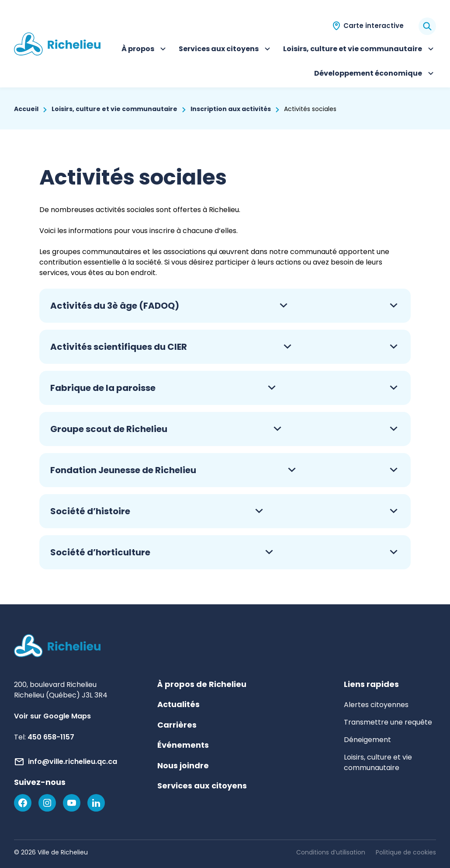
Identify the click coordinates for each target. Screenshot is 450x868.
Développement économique (375, 74)
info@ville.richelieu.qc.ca (73, 762)
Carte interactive (374, 26)
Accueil (26, 109)
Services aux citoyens (226, 50)
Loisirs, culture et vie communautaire (360, 50)
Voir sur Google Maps (52, 716)
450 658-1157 (51, 737)
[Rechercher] (427, 26)
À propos (145, 50)
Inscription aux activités (231, 109)
